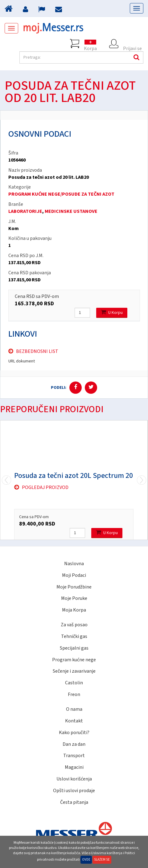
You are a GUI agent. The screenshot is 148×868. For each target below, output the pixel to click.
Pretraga (136, 57)
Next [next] (6, 480)
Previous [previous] (142, 480)
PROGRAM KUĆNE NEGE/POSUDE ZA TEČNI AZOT (61, 194)
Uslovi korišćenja (74, 779)
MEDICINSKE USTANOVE (71, 211)
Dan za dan (74, 744)
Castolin (74, 683)
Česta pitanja (74, 802)
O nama (74, 709)
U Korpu (112, 313)
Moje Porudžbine (74, 587)
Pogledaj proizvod (45, 487)
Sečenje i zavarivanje (74, 671)
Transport (74, 756)
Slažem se (102, 860)
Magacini (74, 767)
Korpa (90, 44)
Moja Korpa (74, 610)
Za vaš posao (74, 625)
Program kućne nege (74, 660)
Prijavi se (132, 44)
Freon (74, 694)
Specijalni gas (74, 648)
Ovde (86, 860)
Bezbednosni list (37, 351)
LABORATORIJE (25, 211)
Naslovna (74, 564)
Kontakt (74, 721)
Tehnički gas (74, 636)
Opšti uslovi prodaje (74, 791)
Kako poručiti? (74, 733)
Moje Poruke (74, 598)
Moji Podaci (74, 575)
